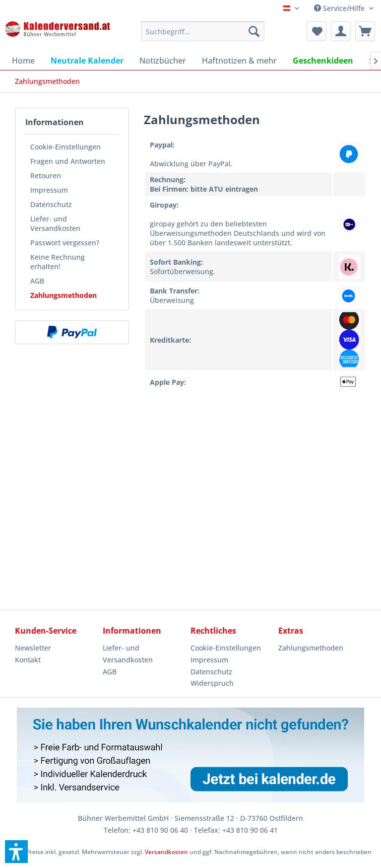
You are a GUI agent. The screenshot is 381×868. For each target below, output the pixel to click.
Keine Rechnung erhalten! (58, 262)
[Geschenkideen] (323, 61)
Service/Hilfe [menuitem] (340, 8)
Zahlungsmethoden (63, 295)
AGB (37, 281)
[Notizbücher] (163, 61)
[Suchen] (254, 31)
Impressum (49, 190)
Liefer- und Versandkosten (55, 223)
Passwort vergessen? (65, 243)
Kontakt (28, 660)
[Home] (23, 61)
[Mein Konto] (341, 31)
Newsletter (33, 648)
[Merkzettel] (317, 31)
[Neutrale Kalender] (87, 61)
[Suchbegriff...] (203, 31)
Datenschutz (51, 204)
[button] (16, 852)
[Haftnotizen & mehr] (239, 61)
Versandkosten (166, 852)
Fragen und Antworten (68, 161)
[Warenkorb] (365, 31)
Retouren (46, 176)
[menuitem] (203, 31)
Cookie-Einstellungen (65, 147)
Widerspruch (212, 683)
